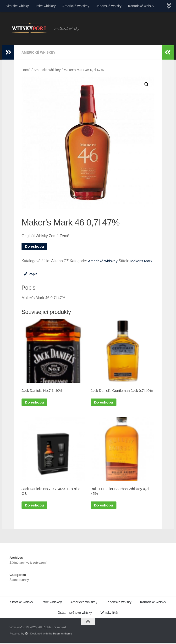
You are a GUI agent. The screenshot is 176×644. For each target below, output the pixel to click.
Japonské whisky (109, 6)
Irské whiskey (46, 6)
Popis (31, 274)
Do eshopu (35, 246)
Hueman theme (63, 634)
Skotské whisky (17, 6)
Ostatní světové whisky (75, 613)
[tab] (31, 275)
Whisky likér (109, 613)
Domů (26, 70)
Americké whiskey (76, 6)
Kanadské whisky (141, 6)
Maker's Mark (142, 261)
